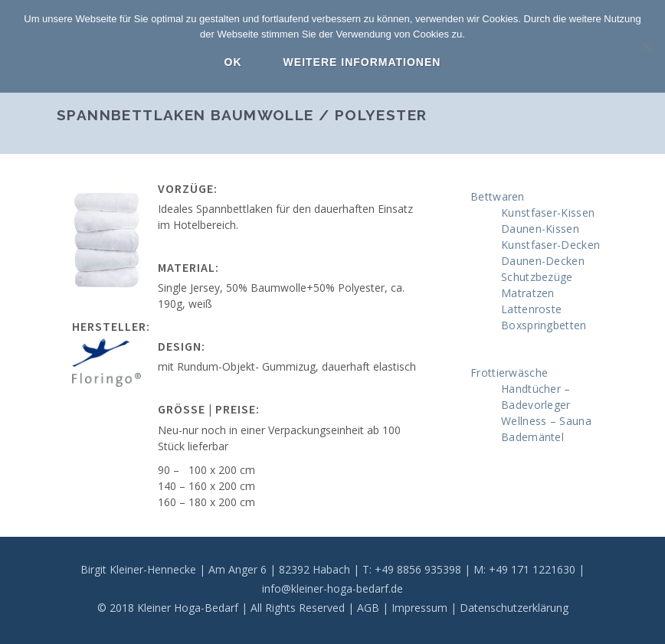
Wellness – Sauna (546, 421)
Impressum (419, 608)
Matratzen (528, 293)
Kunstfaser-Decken (550, 245)
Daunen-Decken (543, 261)
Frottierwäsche (509, 373)
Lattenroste (531, 309)
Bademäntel (532, 437)
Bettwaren (498, 196)
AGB (368, 608)
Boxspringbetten (544, 325)
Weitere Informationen (362, 62)
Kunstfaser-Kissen (548, 212)
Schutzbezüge (537, 277)
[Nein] (646, 47)
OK (233, 62)
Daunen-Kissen (540, 229)
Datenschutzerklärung (514, 608)
